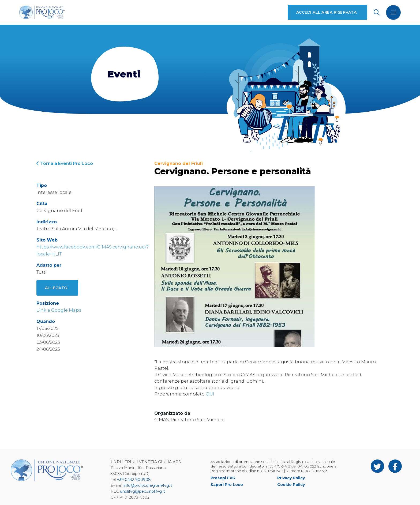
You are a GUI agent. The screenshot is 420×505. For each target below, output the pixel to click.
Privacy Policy (291, 478)
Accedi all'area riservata (326, 12)
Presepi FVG (223, 478)
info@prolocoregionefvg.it (148, 485)
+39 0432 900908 (134, 480)
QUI (210, 394)
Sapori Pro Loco (227, 485)
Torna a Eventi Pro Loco (65, 163)
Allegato (56, 288)
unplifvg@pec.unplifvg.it (142, 491)
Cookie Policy (291, 485)
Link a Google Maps (59, 310)
